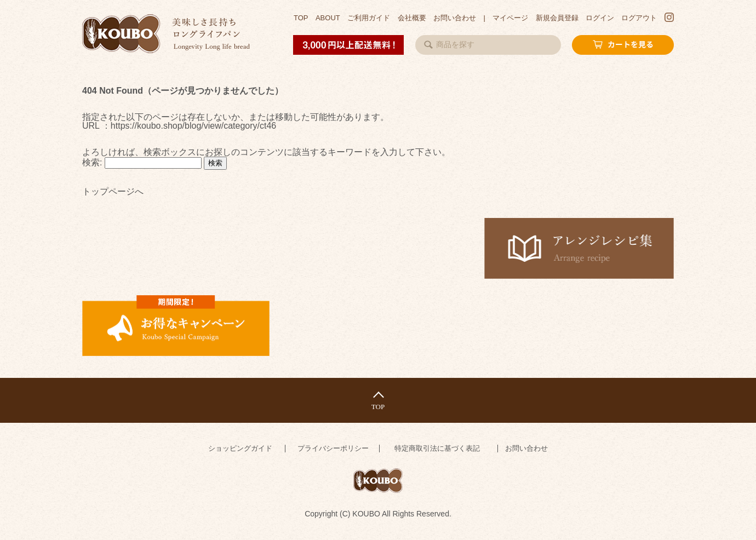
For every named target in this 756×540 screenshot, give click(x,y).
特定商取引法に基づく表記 (437, 448)
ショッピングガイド (240, 448)
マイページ (510, 18)
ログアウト (639, 18)
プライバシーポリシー (333, 448)
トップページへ (113, 192)
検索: (92, 162)
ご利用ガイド (369, 18)
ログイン (600, 18)
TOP (301, 18)
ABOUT (328, 18)
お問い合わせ (455, 18)
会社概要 (412, 18)
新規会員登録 (557, 18)
